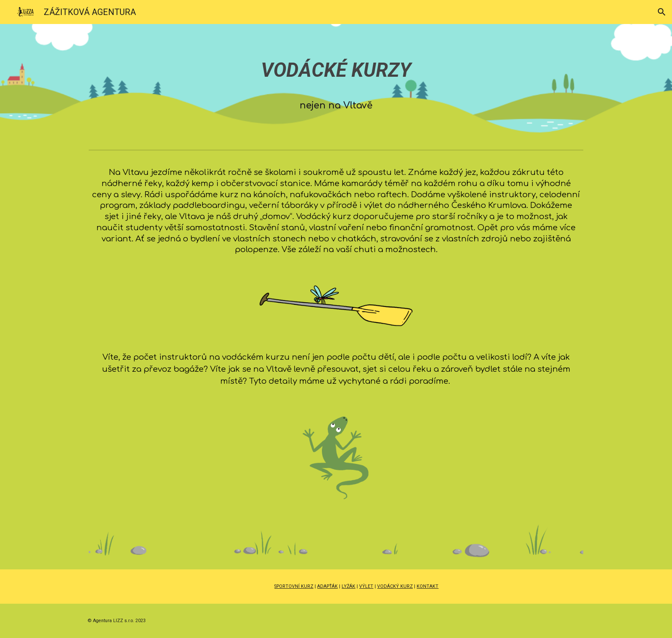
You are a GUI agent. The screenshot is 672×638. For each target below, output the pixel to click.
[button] (662, 12)
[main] (336, 85)
